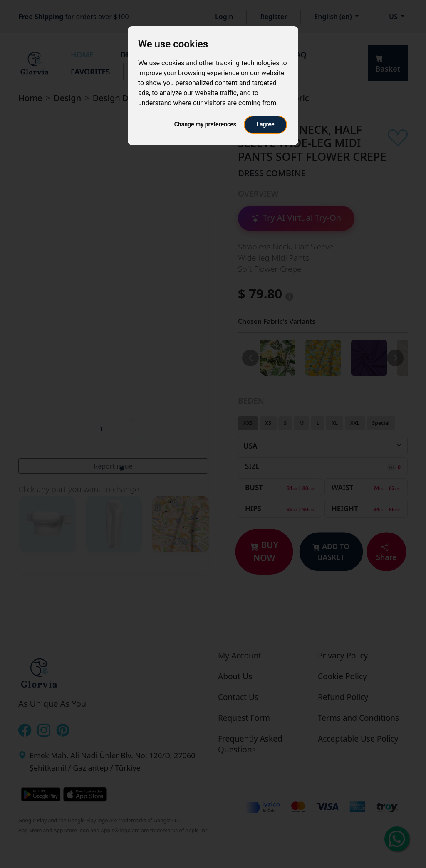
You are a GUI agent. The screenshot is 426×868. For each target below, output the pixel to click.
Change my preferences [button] (205, 124)
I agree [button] (265, 124)
